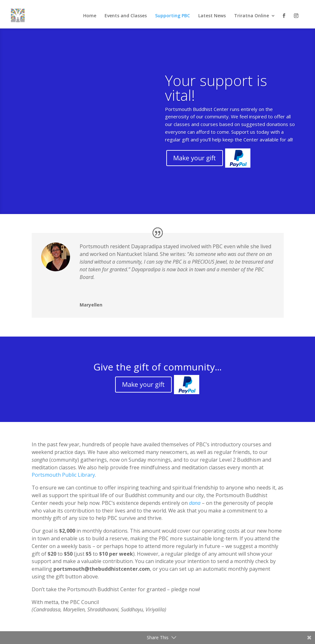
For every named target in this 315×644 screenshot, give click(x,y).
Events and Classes (126, 16)
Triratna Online (252, 16)
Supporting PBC (173, 16)
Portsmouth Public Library (63, 475)
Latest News (212, 16)
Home (90, 16)
